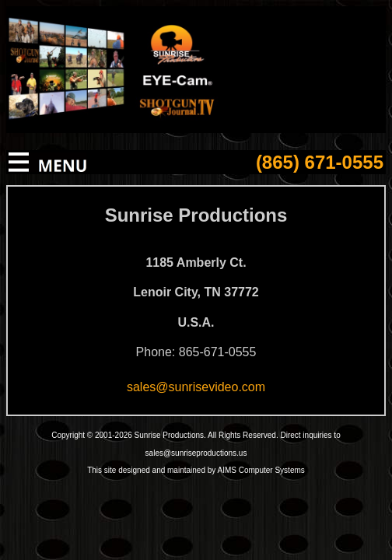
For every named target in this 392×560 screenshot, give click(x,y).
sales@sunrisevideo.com (196, 387)
